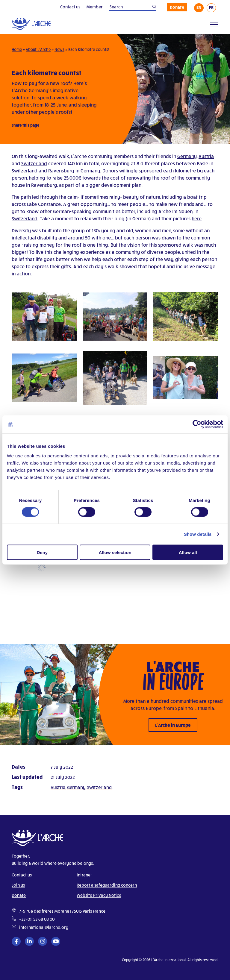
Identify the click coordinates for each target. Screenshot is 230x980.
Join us (18, 885)
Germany (187, 156)
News (59, 49)
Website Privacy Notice (99, 895)
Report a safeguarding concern (107, 885)
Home (17, 49)
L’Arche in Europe (173, 725)
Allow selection (115, 552)
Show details (198, 534)
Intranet (84, 875)
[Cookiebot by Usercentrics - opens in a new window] (197, 424)
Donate (177, 7)
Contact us (70, 7)
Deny (42, 552)
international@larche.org (44, 927)
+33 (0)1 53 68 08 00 (37, 919)
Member (94, 7)
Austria (206, 156)
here (197, 218)
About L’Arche (38, 49)
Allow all (188, 552)
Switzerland (34, 163)
